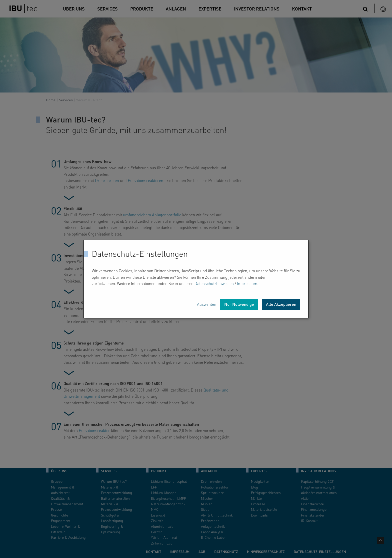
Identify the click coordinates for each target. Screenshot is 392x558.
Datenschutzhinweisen (214, 283)
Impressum (247, 283)
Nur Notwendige (239, 304)
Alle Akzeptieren (281, 304)
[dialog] (196, 279)
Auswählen (207, 304)
